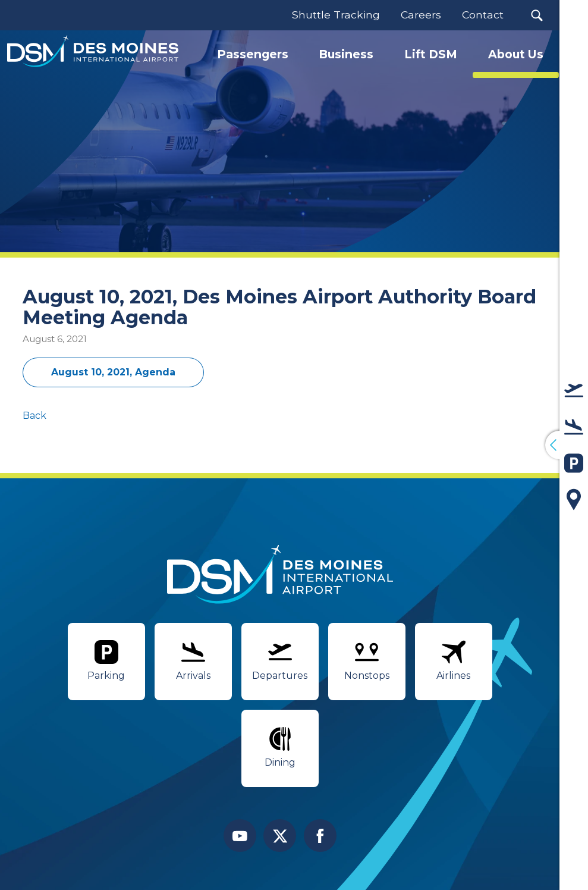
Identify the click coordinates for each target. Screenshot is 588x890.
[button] (537, 15)
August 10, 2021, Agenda (113, 372)
